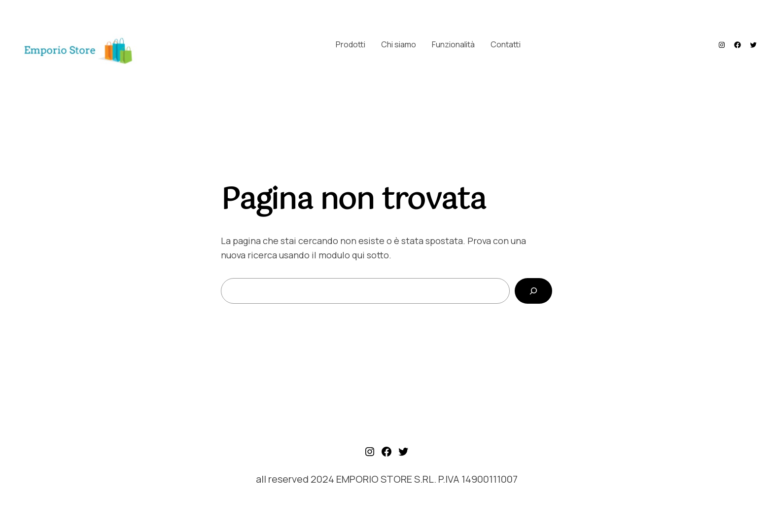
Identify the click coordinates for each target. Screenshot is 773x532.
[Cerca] (533, 291)
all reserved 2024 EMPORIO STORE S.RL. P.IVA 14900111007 (387, 479)
